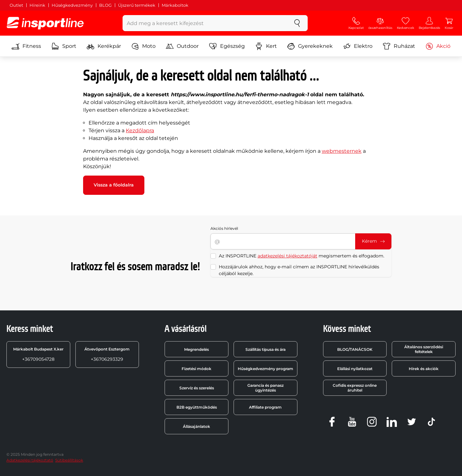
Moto (143, 46)
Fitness (26, 46)
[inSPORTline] (45, 23)
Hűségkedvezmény (72, 5)
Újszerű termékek (137, 5)
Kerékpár (104, 46)
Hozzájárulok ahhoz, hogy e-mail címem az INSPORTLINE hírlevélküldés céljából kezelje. (299, 270)
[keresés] (297, 23)
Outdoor (182, 46)
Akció (438, 46)
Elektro (358, 46)
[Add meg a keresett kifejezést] (205, 23)
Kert (266, 46)
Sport (64, 46)
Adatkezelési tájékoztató (30, 460)
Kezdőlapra (140, 130)
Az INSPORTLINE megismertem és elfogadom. (302, 256)
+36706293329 (107, 354)
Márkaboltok (175, 5)
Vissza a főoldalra (114, 185)
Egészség (227, 46)
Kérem (373, 241)
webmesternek (342, 151)
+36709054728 (38, 354)
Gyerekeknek (310, 46)
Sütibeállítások (69, 460)
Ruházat (399, 46)
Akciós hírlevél (224, 228)
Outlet (16, 5)
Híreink (37, 5)
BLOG (105, 5)
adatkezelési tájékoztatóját (287, 256)
